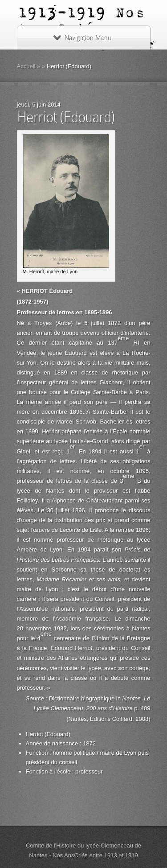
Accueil (26, 66)
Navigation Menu (82, 38)
